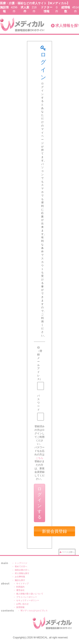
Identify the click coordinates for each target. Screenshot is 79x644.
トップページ (21, 563)
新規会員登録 (54, 531)
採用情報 (20, 607)
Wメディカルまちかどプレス (34, 611)
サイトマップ (22, 583)
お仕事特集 (20, 577)
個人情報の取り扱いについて (30, 594)
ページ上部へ (68, 552)
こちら (39, 458)
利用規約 (20, 587)
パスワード (38, 403)
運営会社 (20, 590)
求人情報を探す (22, 573)
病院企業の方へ (22, 570)
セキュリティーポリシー (28, 600)
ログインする (39, 503)
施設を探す (20, 580)
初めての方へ (21, 566)
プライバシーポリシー (27, 597)
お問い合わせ (22, 604)
